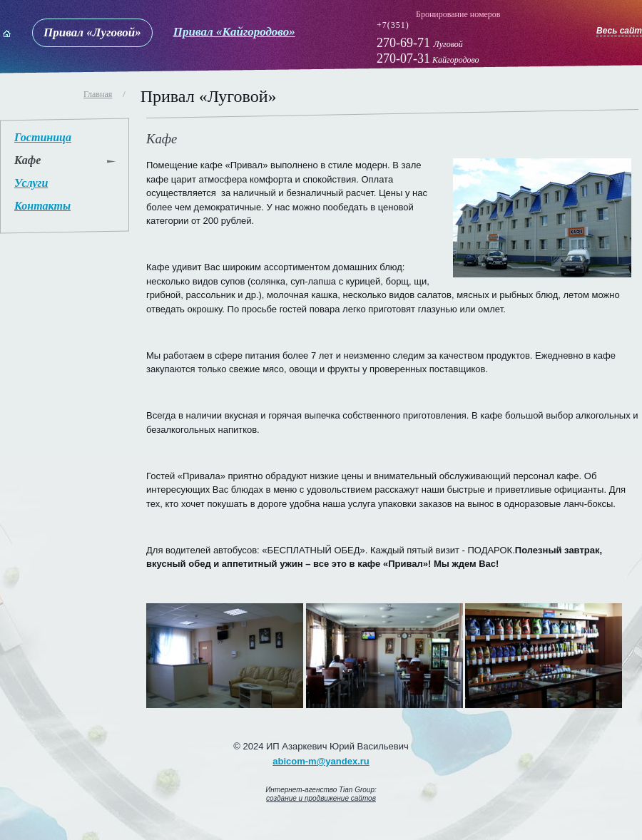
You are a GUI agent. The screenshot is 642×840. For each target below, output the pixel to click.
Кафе (27, 160)
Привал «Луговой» (92, 32)
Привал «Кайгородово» (234, 32)
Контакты (42, 206)
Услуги (31, 183)
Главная (98, 94)
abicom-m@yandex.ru (321, 761)
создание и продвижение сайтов (321, 798)
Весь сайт (619, 31)
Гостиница (43, 137)
